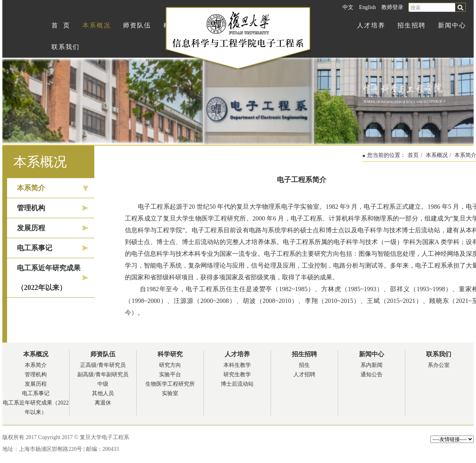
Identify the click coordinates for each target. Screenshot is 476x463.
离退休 (103, 403)
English (367, 7)
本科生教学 (237, 365)
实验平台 (170, 375)
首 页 (61, 25)
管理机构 (31, 208)
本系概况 (97, 25)
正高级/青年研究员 (103, 365)
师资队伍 (137, 25)
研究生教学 (237, 375)
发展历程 (31, 228)
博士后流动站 (237, 384)
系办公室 (439, 365)
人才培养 (371, 25)
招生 (304, 365)
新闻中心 (452, 25)
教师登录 (392, 7)
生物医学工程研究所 (170, 384)
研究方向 (170, 365)
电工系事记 (35, 248)
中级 (103, 384)
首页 (413, 155)
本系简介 (31, 188)
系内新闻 (372, 365)
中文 (348, 7)
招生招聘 (412, 25)
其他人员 (103, 393)
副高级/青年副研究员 (103, 375)
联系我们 (66, 47)
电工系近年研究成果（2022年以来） (49, 278)
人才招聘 (304, 375)
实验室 (170, 393)
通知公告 (372, 375)
